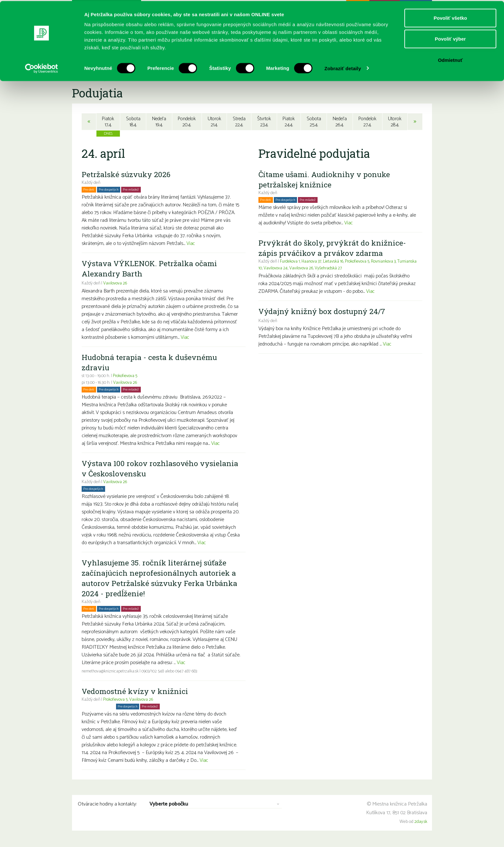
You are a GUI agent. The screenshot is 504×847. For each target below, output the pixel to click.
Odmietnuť (450, 59)
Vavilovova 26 (115, 284)
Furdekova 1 (291, 262)
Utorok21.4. (214, 122)
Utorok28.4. (396, 122)
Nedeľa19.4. (158, 122)
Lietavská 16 (336, 262)
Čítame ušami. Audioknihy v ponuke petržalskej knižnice (326, 180)
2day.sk (421, 823)
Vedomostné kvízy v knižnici (136, 692)
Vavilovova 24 (297, 269)
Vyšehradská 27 (352, 269)
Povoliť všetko (450, 17)
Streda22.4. (239, 122)
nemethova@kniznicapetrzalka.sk (112, 672)
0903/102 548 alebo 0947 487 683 (173, 672)
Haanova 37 (314, 262)
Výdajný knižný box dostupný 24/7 (323, 312)
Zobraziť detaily (343, 67)
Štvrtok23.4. (264, 122)
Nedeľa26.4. (340, 122)
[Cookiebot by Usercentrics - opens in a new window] (42, 68)
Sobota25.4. (314, 122)
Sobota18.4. (132, 122)
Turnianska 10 (271, 269)
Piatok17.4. (108, 122)
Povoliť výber (450, 38)
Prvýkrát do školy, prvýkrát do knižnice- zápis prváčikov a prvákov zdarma (333, 249)
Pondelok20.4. (187, 122)
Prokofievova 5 (126, 377)
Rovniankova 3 (389, 262)
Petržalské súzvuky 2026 (127, 175)
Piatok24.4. (289, 122)
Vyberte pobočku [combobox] (169, 805)
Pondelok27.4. (368, 122)
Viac (191, 244)
